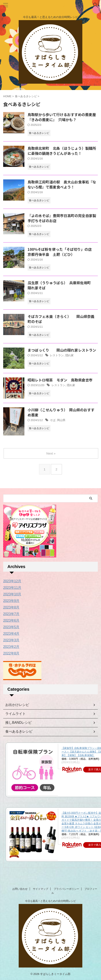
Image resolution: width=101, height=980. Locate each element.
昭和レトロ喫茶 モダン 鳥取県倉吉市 (60, 380)
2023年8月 (11, 607)
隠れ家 (69, 355)
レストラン (57, 355)
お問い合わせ (20, 889)
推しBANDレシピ (18, 723)
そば (53, 420)
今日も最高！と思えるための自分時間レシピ (50, 901)
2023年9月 (11, 601)
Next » (51, 453)
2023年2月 (11, 647)
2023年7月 (11, 614)
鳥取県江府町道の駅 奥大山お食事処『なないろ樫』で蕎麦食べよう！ (62, 184)
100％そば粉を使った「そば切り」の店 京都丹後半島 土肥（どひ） (61, 252)
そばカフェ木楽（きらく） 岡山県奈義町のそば (61, 319)
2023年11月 (12, 588)
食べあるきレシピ (19, 731)
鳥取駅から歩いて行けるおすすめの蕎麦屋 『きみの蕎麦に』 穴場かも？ (64, 117)
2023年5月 (11, 627)
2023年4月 (11, 634)
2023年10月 (12, 594)
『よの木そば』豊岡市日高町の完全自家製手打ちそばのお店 (62, 218)
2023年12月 (12, 581)
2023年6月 (11, 620)
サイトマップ (41, 889)
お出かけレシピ (17, 705)
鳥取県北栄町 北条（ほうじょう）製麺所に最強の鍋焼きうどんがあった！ (62, 151)
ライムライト (15, 714)
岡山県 (61, 420)
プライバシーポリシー (66, 889)
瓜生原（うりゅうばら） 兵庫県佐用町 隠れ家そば (61, 285)
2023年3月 (11, 640)
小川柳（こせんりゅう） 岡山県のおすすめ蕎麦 (61, 412)
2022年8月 (11, 653)
